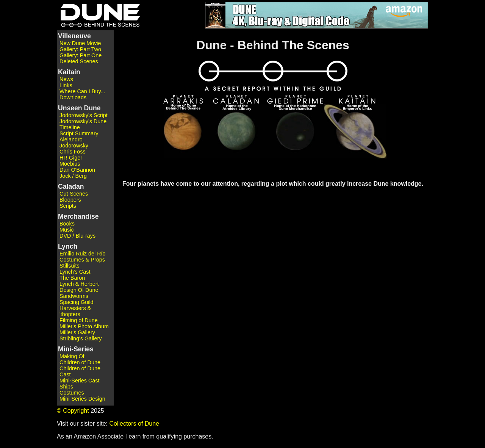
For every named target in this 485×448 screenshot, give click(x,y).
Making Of (72, 356)
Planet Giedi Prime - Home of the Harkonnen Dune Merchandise (296, 134)
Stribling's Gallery (81, 338)
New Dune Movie (80, 43)
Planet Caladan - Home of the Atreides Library (240, 134)
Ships (66, 387)
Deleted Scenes (79, 61)
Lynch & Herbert (79, 284)
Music (67, 230)
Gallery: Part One (81, 55)
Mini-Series (76, 349)
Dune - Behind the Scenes (99, 15)
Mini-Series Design (82, 399)
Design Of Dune (79, 290)
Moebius (70, 164)
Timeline (70, 127)
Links (66, 85)
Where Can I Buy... (82, 91)
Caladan (71, 186)
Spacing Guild (77, 302)
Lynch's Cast (75, 272)
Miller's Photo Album (84, 326)
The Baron (72, 278)
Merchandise (78, 216)
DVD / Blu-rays (77, 236)
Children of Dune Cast (80, 371)
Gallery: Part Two (80, 49)
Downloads (73, 97)
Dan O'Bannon (77, 170)
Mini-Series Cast (80, 381)
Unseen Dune (79, 108)
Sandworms (74, 296)
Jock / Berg (73, 176)
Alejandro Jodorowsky (74, 143)
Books (67, 224)
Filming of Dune (79, 320)
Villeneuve (74, 36)
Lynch (68, 246)
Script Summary (79, 133)
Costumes (72, 393)
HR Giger (71, 158)
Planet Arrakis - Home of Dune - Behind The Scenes (186, 134)
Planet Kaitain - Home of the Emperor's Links (351, 134)
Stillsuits (70, 266)
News (66, 79)
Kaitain (69, 72)
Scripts (68, 206)
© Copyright (73, 411)
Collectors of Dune (134, 424)
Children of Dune (80, 362)
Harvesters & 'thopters (75, 311)
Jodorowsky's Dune (83, 121)
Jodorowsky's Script (84, 115)
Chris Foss (73, 152)
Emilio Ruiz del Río (83, 254)
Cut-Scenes (74, 194)
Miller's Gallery (77, 332)
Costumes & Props (82, 260)
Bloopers (70, 200)
